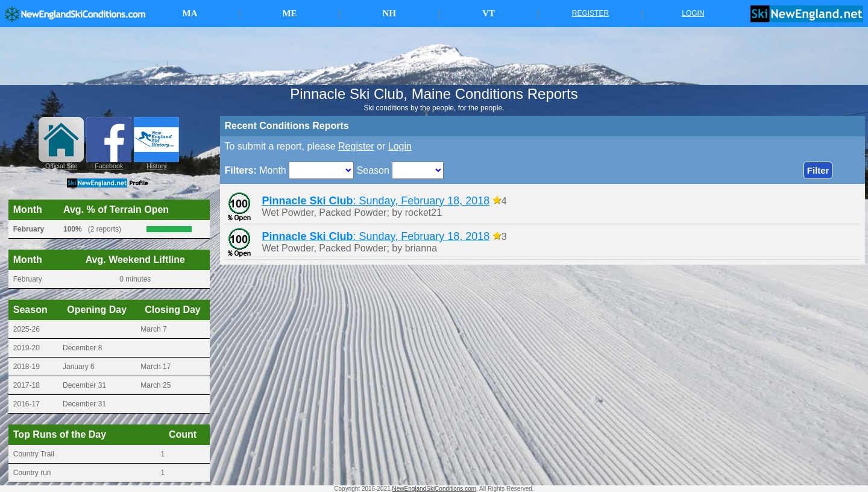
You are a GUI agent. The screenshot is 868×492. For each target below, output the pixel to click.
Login (400, 146)
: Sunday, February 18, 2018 (376, 201)
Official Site (61, 166)
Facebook (109, 166)
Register (356, 146)
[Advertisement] (434, 56)
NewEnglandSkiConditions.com (435, 489)
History (156, 166)
